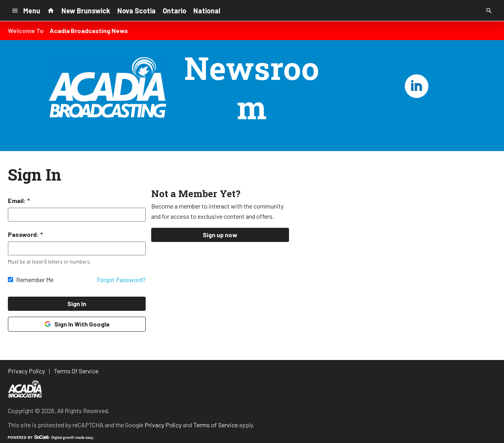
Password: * (25, 234)
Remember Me (35, 280)
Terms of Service (216, 425)
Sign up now (220, 235)
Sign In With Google (77, 324)
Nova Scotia (136, 11)
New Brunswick (86, 11)
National (207, 11)
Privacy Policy (163, 425)
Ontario (174, 11)
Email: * (19, 200)
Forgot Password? (121, 280)
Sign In (77, 304)
